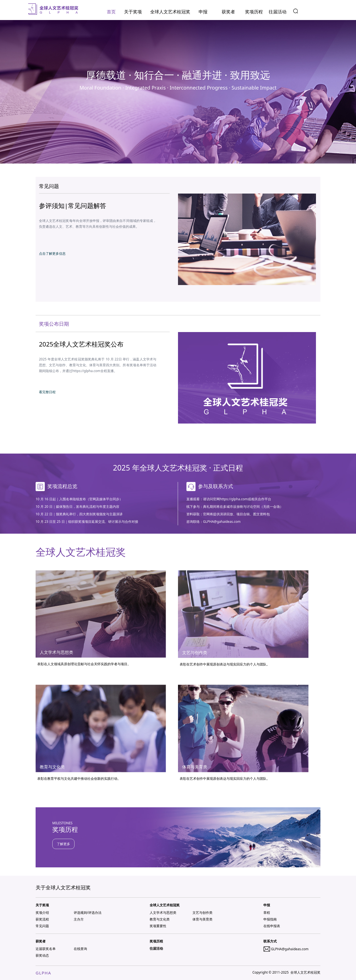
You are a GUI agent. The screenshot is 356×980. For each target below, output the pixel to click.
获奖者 (228, 12)
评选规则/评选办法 (88, 913)
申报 (203, 12)
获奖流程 (42, 919)
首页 (111, 12)
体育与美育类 (202, 919)
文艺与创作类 (202, 913)
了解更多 (63, 844)
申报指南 (270, 919)
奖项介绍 (42, 913)
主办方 (79, 919)
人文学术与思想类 (163, 913)
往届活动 (278, 12)
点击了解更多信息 (52, 253)
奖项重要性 (158, 926)
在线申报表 (272, 926)
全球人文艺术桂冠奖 (170, 12)
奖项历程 (254, 12)
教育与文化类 (160, 919)
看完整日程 (47, 392)
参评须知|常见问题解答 (73, 206)
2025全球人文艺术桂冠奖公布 (81, 344)
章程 (267, 913)
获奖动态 (42, 955)
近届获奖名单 (46, 949)
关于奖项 (133, 12)
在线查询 (80, 949)
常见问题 (42, 926)
